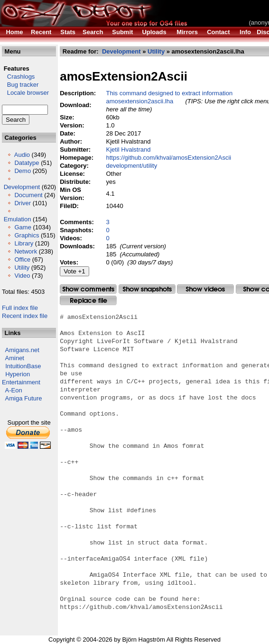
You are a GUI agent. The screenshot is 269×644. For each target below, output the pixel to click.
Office (22, 259)
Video (22, 276)
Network (26, 251)
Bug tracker (20, 85)
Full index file (20, 308)
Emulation (18, 219)
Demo (23, 171)
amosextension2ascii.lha (139, 101)
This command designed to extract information (169, 93)
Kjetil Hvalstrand (128, 150)
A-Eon (14, 390)
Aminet (15, 358)
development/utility (131, 166)
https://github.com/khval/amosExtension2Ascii (168, 158)
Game (23, 227)
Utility (22, 268)
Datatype (27, 163)
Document (28, 195)
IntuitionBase (23, 366)
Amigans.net (22, 350)
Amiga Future (24, 398)
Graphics (27, 235)
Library (24, 243)
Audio (22, 155)
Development (22, 187)
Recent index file (25, 316)
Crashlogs (18, 77)
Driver (23, 203)
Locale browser (25, 93)
